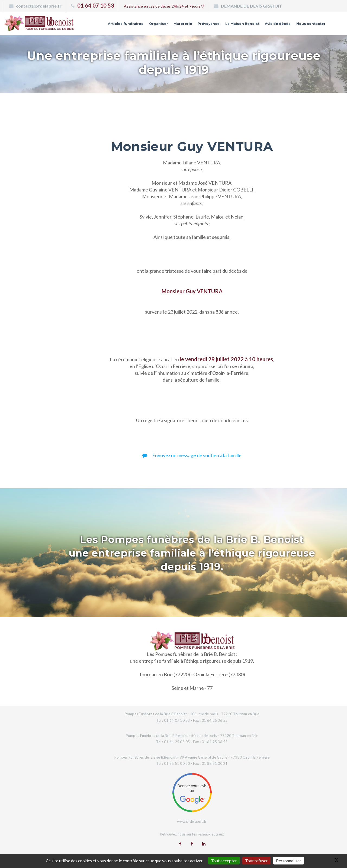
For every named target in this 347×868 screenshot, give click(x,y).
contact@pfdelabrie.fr (39, 6)
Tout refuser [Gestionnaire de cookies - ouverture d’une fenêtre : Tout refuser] (256, 861)
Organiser (143, 25)
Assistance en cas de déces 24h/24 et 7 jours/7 (164, 6)
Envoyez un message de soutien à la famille (192, 455)
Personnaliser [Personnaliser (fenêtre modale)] (289, 861)
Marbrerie (169, 25)
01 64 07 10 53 (96, 5)
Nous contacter (309, 25)
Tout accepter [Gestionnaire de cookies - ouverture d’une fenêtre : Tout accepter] (224, 861)
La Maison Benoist (233, 25)
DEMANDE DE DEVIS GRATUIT (251, 6)
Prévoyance (197, 25)
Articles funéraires (107, 25)
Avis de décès (272, 25)
